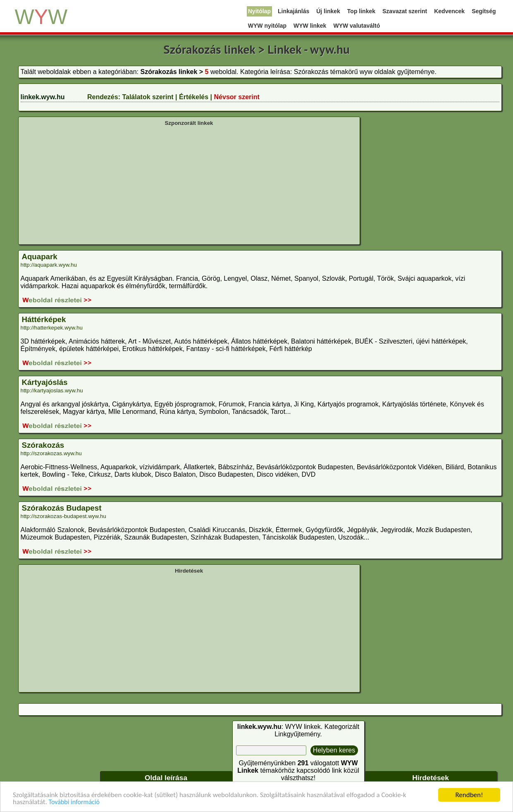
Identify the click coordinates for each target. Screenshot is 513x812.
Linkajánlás (293, 11)
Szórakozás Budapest (62, 508)
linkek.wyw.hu (43, 97)
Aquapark (40, 257)
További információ (74, 802)
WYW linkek (310, 26)
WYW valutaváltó (357, 26)
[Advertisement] (189, 184)
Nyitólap (259, 11)
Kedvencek (449, 11)
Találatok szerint (148, 97)
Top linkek (361, 11)
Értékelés (194, 97)
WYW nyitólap (267, 26)
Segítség (484, 11)
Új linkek (328, 11)
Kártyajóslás (45, 382)
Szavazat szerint (405, 11)
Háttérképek (44, 319)
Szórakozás (43, 445)
